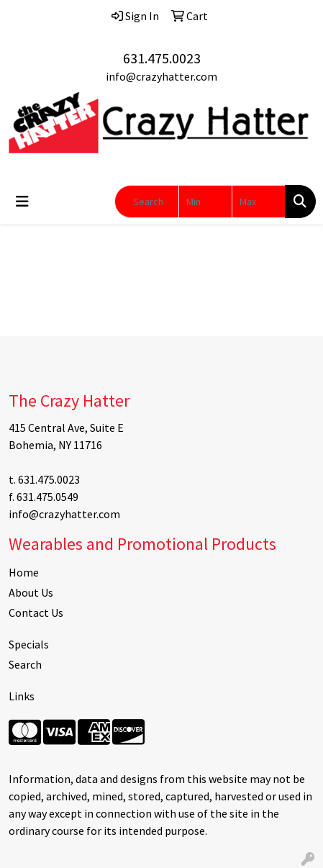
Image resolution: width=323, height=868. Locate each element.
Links (22, 696)
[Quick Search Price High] (259, 202)
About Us (31, 592)
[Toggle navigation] (22, 202)
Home (24, 572)
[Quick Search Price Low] (205, 202)
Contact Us (36, 612)
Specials (29, 644)
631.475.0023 (162, 58)
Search (25, 664)
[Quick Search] (147, 202)
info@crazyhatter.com (161, 76)
